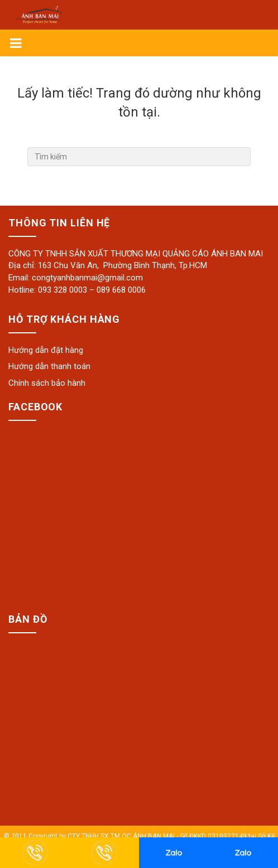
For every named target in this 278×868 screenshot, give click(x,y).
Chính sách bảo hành (47, 383)
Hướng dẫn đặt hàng (46, 350)
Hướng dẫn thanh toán (49, 366)
